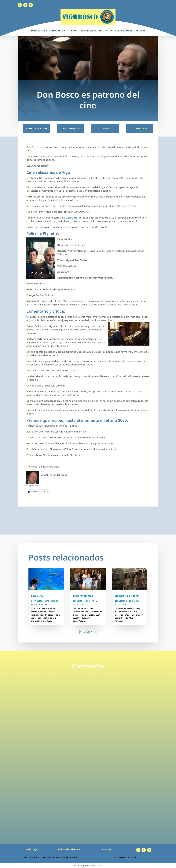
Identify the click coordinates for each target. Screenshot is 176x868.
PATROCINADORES (121, 31)
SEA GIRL (37, 596)
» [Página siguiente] (95, 632)
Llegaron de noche (127, 596)
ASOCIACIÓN (58, 31)
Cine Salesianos (69, 218)
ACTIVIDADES (39, 31)
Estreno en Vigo (83, 596)
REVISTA (141, 31)
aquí (56, 467)
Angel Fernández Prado (46, 601)
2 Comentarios (139, 129)
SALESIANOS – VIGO (93, 31)
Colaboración (83, 601)
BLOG (74, 31)
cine (106, 129)
